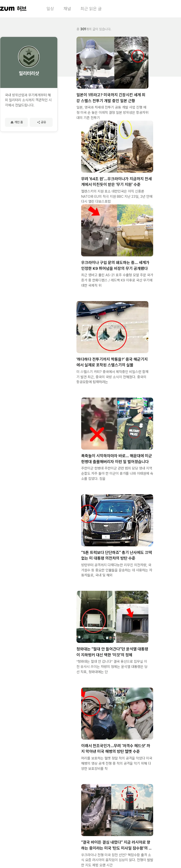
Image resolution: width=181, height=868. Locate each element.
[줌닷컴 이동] (7, 9)
